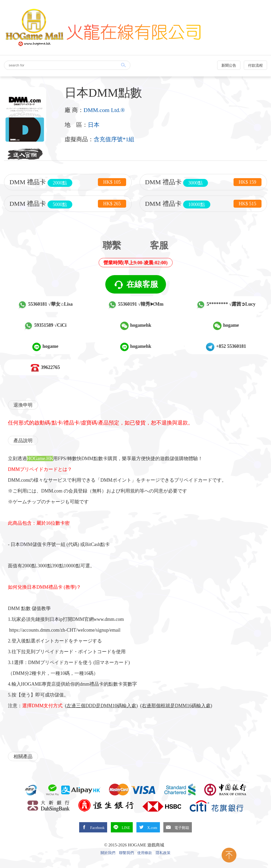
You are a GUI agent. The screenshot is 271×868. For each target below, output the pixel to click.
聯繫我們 (126, 853)
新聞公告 (229, 65)
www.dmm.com (109, 619)
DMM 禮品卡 (68, 182)
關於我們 (108, 853)
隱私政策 (163, 853)
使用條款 (145, 853)
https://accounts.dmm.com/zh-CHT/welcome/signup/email (65, 630)
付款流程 (255, 65)
